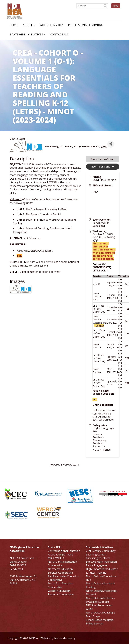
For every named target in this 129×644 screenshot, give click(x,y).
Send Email (99, 226)
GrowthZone (72, 465)
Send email (16, 569)
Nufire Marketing (65, 638)
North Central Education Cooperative (62, 563)
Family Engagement (98, 565)
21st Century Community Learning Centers (101, 553)
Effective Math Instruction (101, 562)
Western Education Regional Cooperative (61, 593)
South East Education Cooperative (61, 585)
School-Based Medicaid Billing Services (100, 622)
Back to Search (18, 139)
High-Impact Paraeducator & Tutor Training (102, 571)
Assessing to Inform (98, 558)
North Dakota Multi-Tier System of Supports (101, 600)
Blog (116, 6)
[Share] (111, 144)
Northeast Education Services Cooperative (60, 571)
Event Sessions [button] (103, 167)
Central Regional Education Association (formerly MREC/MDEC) (64, 555)
